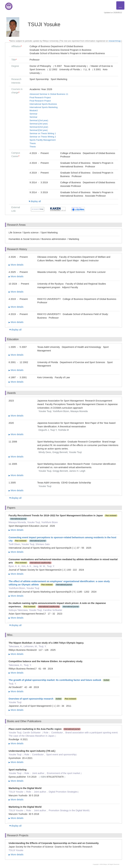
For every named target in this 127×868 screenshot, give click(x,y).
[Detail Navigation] (120, 5)
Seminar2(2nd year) (39, 127)
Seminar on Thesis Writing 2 (43, 137)
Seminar (33, 114)
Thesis (33, 143)
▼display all (34, 201)
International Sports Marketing (44, 107)
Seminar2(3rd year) (39, 130)
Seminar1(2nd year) (39, 120)
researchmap (115, 41)
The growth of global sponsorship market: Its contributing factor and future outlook (55, 680)
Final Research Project (40, 97)
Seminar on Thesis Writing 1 (43, 133)
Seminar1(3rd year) (39, 124)
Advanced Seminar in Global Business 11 (49, 94)
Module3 (34, 110)
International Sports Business (43, 104)
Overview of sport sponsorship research (31, 699)
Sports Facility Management (43, 140)
